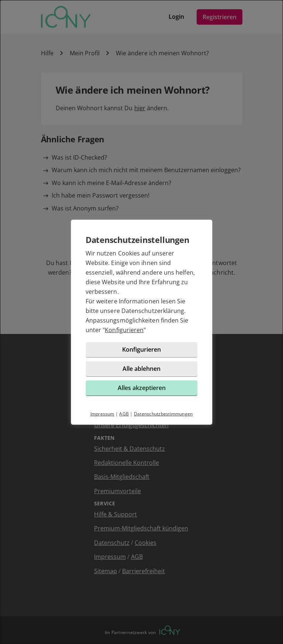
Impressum (102, 414)
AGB (124, 414)
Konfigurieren (124, 330)
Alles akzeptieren (142, 388)
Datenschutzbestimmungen (163, 414)
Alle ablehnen (141, 369)
